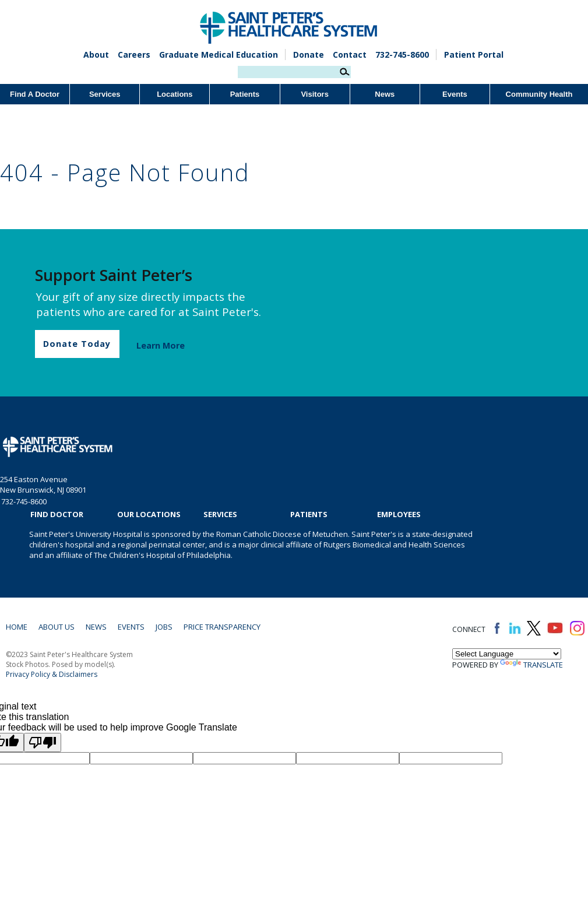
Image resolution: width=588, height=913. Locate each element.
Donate (309, 55)
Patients (245, 94)
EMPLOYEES (399, 514)
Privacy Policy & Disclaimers (52, 674)
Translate (531, 665)
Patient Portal (474, 55)
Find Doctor (57, 514)
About (96, 55)
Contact (350, 55)
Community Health (539, 94)
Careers (134, 55)
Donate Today (77, 344)
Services (105, 94)
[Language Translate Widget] (507, 654)
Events (455, 94)
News (385, 94)
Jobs (164, 627)
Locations (175, 94)
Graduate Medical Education (219, 55)
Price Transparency (222, 627)
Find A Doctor (35, 94)
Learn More (161, 345)
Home (17, 627)
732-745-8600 (402, 55)
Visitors (314, 94)
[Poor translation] (43, 742)
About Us (57, 627)
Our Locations (149, 514)
